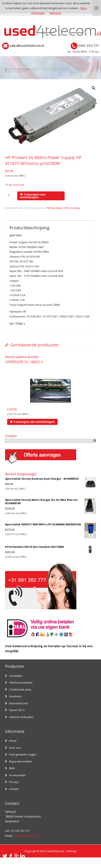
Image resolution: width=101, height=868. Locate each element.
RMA (12, 768)
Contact (14, 789)
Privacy (14, 782)
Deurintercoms (19, 703)
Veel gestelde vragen (23, 754)
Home (13, 741)
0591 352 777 (89, 45)
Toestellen (16, 676)
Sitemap (72, 851)
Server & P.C (17, 710)
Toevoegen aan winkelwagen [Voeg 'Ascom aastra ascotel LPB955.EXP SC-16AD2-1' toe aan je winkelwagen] (34, 422)
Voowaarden (17, 775)
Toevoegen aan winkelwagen (33, 196)
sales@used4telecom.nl (27, 45)
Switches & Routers (21, 717)
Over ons (15, 748)
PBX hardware (25, 69)
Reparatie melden (21, 761)
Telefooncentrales (21, 683)
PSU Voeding (72, 208)
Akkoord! (55, 13)
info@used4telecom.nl (27, 836)
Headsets (15, 696)
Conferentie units (20, 689)
